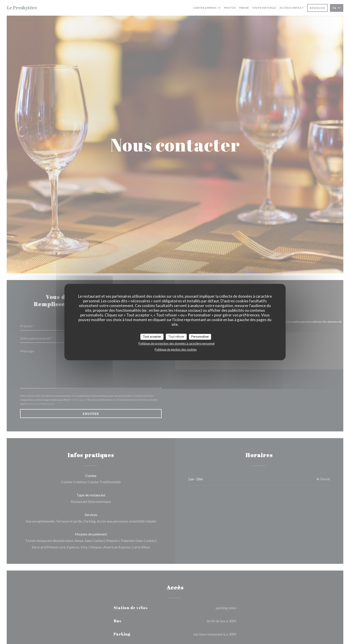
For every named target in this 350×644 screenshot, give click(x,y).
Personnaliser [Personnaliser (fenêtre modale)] (200, 337)
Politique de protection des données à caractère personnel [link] (176, 343)
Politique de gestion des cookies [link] (176, 349)
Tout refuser (176, 337)
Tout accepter (152, 337)
